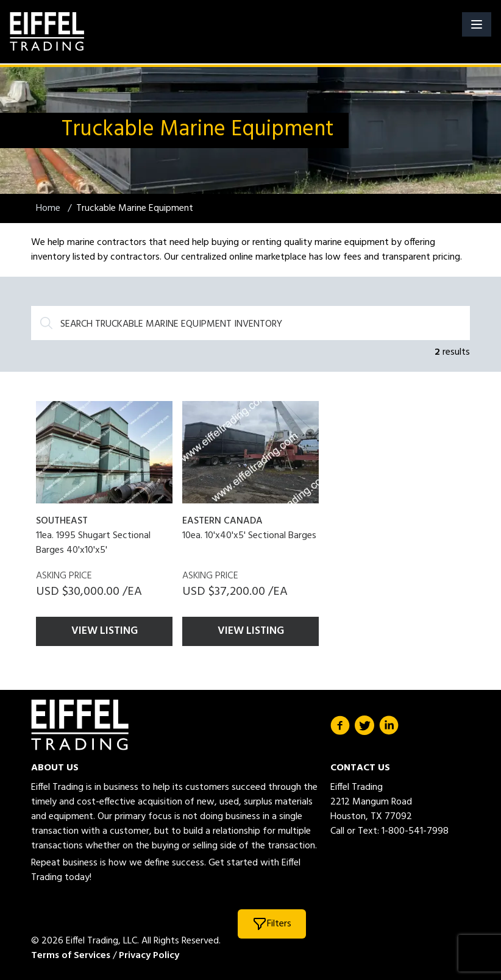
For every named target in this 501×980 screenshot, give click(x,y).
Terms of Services (71, 956)
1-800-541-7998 (415, 831)
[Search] (250, 323)
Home (49, 208)
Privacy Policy (149, 956)
